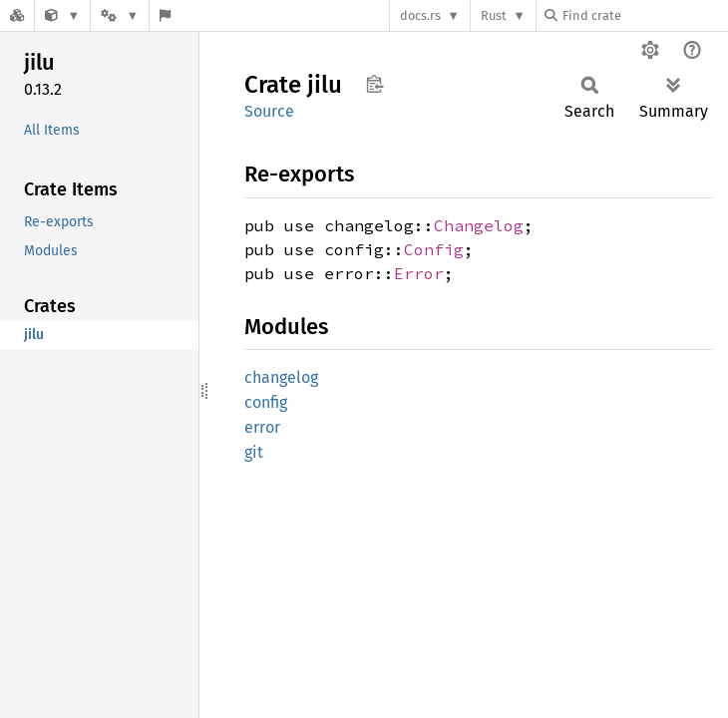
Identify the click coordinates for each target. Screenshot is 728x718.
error (262, 427)
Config (434, 249)
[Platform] (120, 15)
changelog (281, 377)
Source (269, 111)
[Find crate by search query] (644, 15)
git (254, 452)
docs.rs (420, 15)
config (266, 402)
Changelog (479, 225)
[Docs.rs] (17, 15)
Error (419, 273)
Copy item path (374, 84)
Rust (494, 15)
